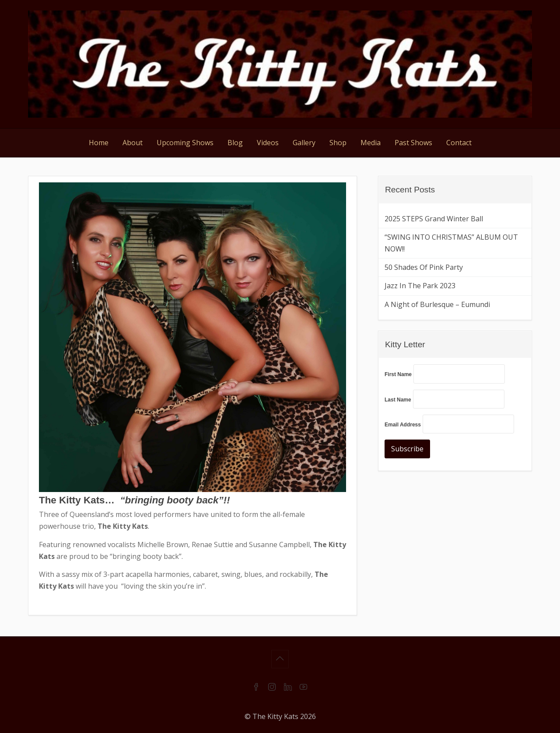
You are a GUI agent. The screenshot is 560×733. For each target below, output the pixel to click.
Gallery (304, 143)
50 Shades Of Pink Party (424, 267)
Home (99, 143)
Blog (235, 143)
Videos (268, 143)
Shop (338, 143)
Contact (459, 143)
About (133, 143)
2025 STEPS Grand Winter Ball (434, 219)
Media (371, 143)
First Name (398, 374)
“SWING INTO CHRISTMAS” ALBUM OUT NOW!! (451, 243)
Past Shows (413, 143)
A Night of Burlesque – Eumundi (437, 304)
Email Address (403, 425)
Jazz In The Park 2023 (420, 286)
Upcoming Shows (185, 143)
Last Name (398, 400)
